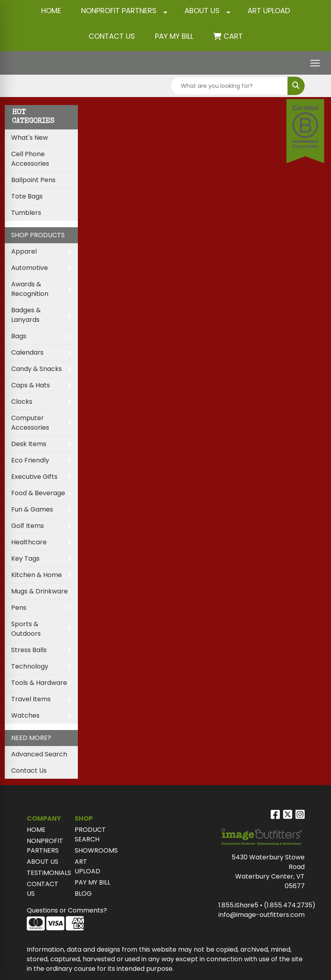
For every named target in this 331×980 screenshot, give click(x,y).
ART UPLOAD (269, 11)
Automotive (30, 268)
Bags (19, 336)
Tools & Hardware (39, 683)
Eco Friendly (30, 460)
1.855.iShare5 (238, 905)
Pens (19, 608)
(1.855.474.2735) (290, 905)
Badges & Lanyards (26, 315)
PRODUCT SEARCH (90, 834)
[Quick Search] (229, 86)
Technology (30, 666)
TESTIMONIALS (46, 873)
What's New (30, 138)
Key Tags (25, 558)
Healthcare (29, 542)
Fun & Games (32, 509)
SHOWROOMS (94, 850)
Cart (233, 36)
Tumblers (26, 213)
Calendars (27, 352)
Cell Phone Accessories (30, 159)
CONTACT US (112, 36)
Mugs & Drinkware (40, 591)
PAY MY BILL (92, 882)
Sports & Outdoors (26, 629)
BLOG (83, 894)
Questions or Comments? (67, 910)
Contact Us (29, 771)
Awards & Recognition (30, 289)
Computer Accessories (30, 423)
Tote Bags (27, 196)
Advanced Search (39, 754)
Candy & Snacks (37, 369)
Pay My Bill (174, 36)
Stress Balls (29, 650)
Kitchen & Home (37, 575)
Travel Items (31, 699)
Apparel (24, 251)
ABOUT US (202, 11)
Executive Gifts (34, 477)
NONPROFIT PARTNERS (119, 11)
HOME (51, 11)
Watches (25, 715)
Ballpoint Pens (33, 180)
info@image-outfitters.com (262, 915)
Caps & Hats (31, 385)
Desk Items (29, 444)
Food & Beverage (38, 493)
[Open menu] (315, 63)
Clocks (22, 402)
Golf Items (28, 526)
